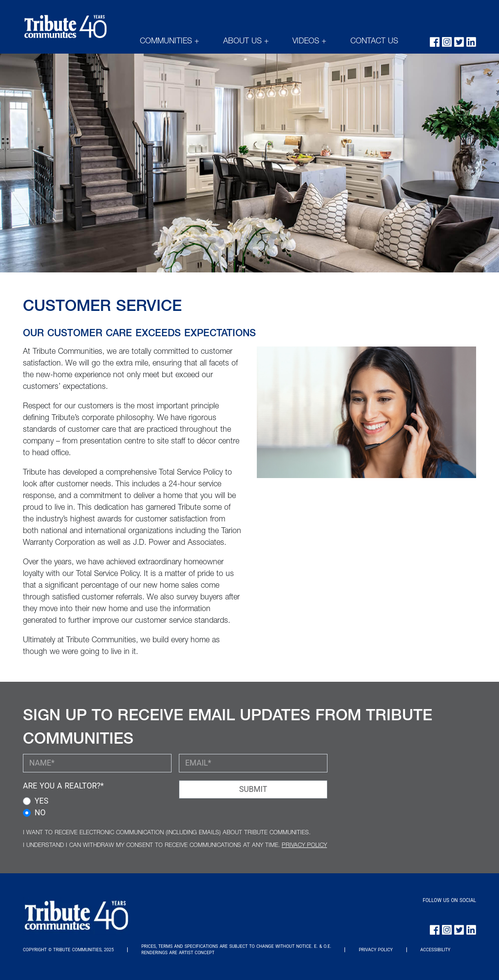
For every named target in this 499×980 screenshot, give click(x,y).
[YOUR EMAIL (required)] (253, 763)
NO (40, 813)
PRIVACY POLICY (304, 845)
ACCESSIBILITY (435, 950)
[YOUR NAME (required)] (97, 763)
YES (41, 801)
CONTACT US (374, 42)
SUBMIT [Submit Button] (253, 789)
